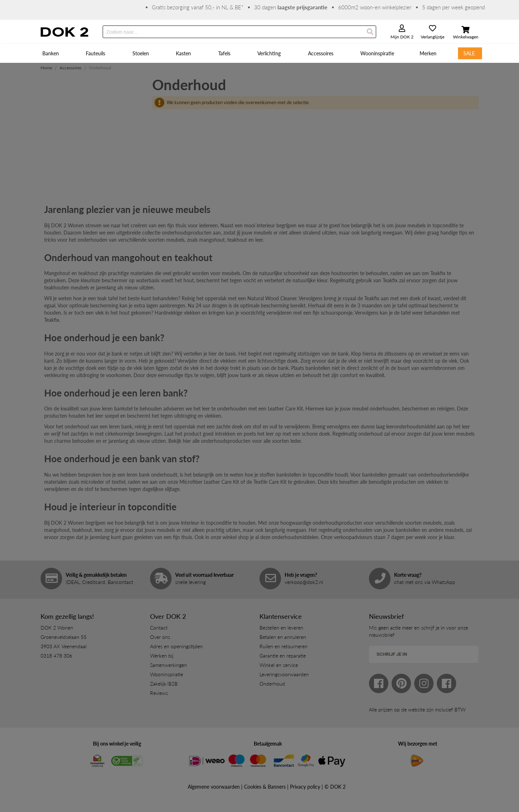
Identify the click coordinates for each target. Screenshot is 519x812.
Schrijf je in (392, 654)
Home (46, 68)
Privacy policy (305, 787)
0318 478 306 (56, 656)
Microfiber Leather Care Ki (208, 482)
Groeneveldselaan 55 (64, 637)
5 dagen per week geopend (453, 7)
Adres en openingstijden (176, 646)
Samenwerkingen (169, 665)
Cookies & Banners (265, 787)
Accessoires (71, 68)
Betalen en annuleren (283, 637)
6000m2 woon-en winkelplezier (375, 7)
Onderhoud (272, 684)
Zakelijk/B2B (164, 684)
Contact (159, 628)
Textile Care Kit (270, 482)
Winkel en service (279, 665)
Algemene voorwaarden (214, 787)
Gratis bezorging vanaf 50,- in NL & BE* (198, 7)
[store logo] (64, 32)
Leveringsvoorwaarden (284, 674)
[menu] (259, 53)
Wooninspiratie (167, 674)
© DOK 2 (335, 787)
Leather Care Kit (285, 409)
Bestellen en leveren (281, 628)
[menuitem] (52, 53)
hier (187, 441)
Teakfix (438, 273)
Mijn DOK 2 (402, 37)
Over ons (160, 637)
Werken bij (162, 656)
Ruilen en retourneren (284, 646)
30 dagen (291, 7)
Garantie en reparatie (283, 656)
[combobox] (239, 32)
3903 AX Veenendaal (64, 646)
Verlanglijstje (432, 37)
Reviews (159, 693)
